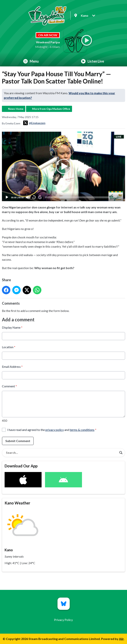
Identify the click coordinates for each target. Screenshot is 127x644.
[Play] (7, 197)
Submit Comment (18, 441)
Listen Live (93, 61)
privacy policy (55, 430)
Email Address (12, 367)
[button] (64, 166)
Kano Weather (17, 503)
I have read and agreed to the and (52, 430)
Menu (31, 61)
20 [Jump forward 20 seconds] (40, 197)
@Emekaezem (34, 123)
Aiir (121, 639)
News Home (16, 109)
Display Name (12, 327)
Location (9, 347)
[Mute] (28, 197)
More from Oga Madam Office (51, 109)
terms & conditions (82, 430)
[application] (64, 166)
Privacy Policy (63, 620)
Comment (9, 386)
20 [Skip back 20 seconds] (34, 197)
